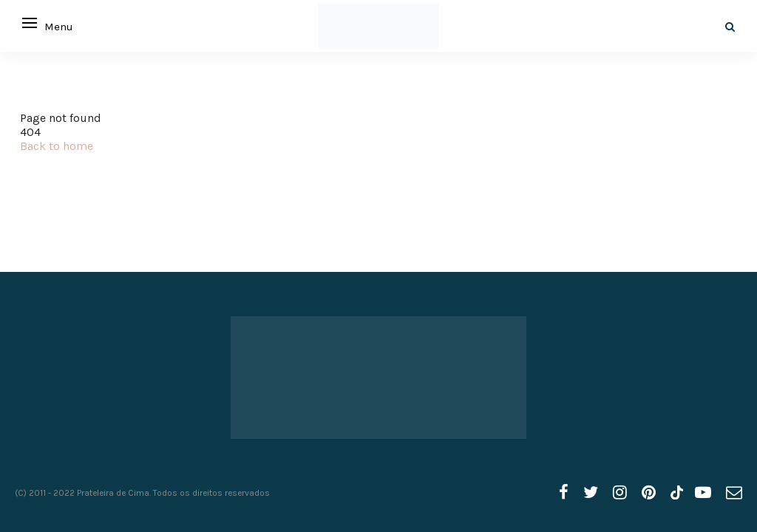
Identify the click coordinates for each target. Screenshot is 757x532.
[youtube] (703, 493)
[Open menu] (30, 23)
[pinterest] (649, 493)
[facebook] (564, 493)
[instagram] (620, 493)
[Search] (730, 27)
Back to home (57, 146)
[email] (734, 493)
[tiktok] (675, 493)
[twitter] (591, 493)
